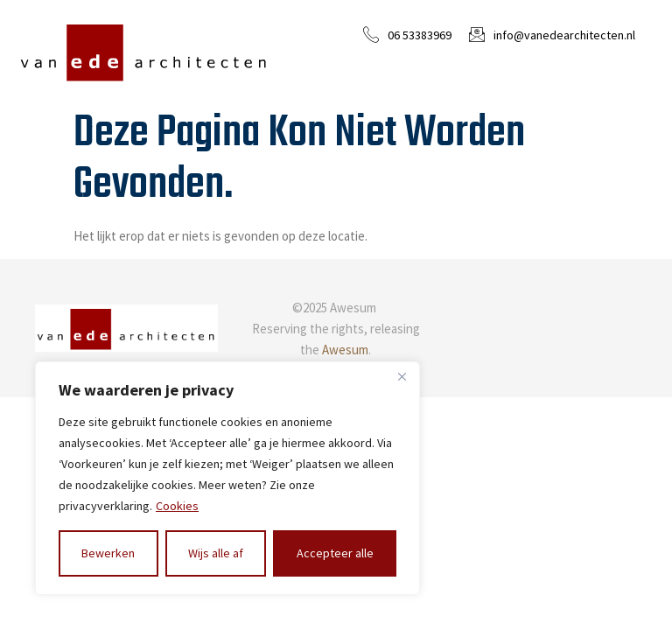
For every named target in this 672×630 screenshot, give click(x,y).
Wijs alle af (216, 553)
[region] (227, 478)
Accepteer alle (335, 553)
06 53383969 (420, 35)
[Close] (402, 376)
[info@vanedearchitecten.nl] (477, 34)
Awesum (345, 350)
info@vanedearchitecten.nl (564, 35)
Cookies (177, 506)
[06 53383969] (371, 34)
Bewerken (108, 553)
